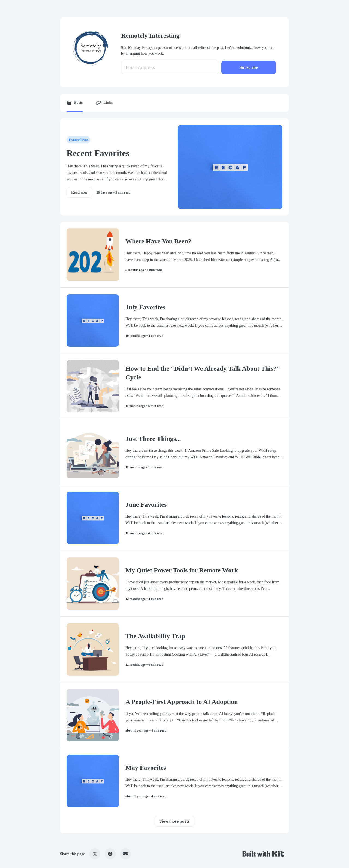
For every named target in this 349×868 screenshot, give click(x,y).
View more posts (175, 821)
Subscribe (249, 67)
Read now (79, 192)
